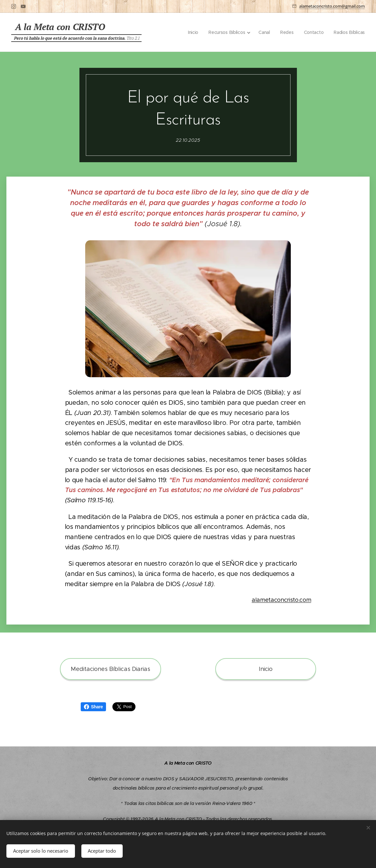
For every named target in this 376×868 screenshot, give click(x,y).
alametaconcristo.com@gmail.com (332, 6)
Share (93, 707)
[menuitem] (191, 32)
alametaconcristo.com (282, 600)
